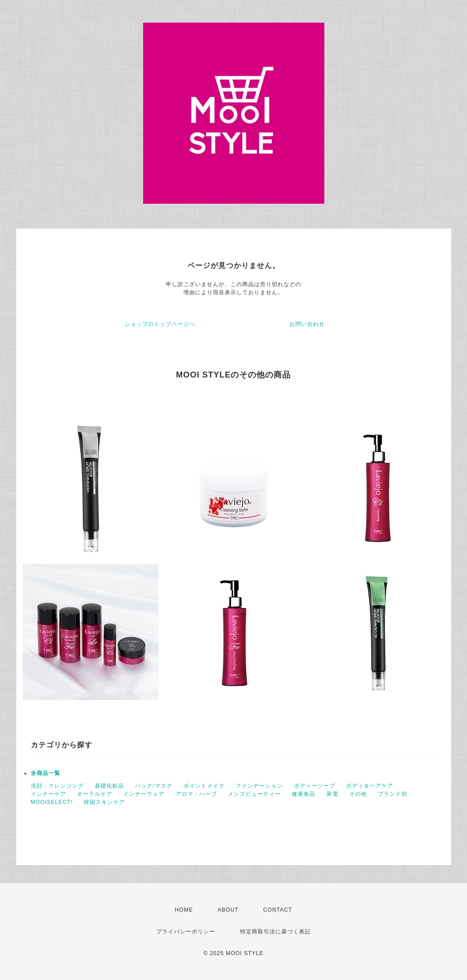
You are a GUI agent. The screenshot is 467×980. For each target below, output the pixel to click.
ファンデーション (259, 786)
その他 (358, 794)
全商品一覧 (46, 773)
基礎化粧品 (109, 786)
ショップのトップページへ (160, 324)
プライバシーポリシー (186, 932)
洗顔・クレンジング (57, 786)
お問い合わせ (307, 324)
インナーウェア (144, 794)
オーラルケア (95, 794)
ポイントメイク (204, 786)
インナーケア (48, 794)
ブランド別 (392, 794)
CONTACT (278, 910)
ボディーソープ (315, 786)
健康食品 (303, 794)
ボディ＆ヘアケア (370, 786)
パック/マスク (154, 786)
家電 (332, 794)
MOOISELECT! (52, 802)
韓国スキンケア (104, 802)
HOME (184, 910)
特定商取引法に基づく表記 (275, 932)
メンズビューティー (254, 794)
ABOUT (228, 910)
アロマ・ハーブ (196, 794)
